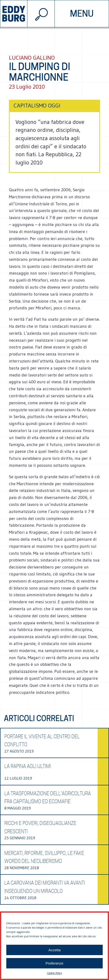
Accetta (54, 950)
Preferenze (54, 963)
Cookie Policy (54, 973)
